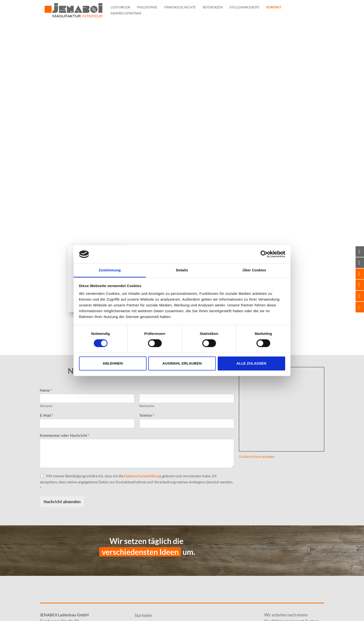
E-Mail (46, 415)
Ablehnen (113, 363)
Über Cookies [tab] (254, 270)
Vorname (46, 406)
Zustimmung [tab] (110, 270)
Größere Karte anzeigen (257, 456)
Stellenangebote (245, 7)
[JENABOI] (74, 10)
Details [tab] (182, 270)
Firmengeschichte (180, 7)
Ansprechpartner (126, 13)
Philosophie (147, 7)
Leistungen (120, 7)
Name (46, 390)
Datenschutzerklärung (143, 476)
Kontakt (274, 7)
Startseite (143, 615)
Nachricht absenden (62, 502)
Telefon (147, 415)
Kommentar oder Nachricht (64, 435)
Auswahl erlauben (182, 363)
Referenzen (213, 7)
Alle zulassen (251, 363)
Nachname (147, 406)
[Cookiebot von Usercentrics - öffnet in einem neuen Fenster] (264, 254)
